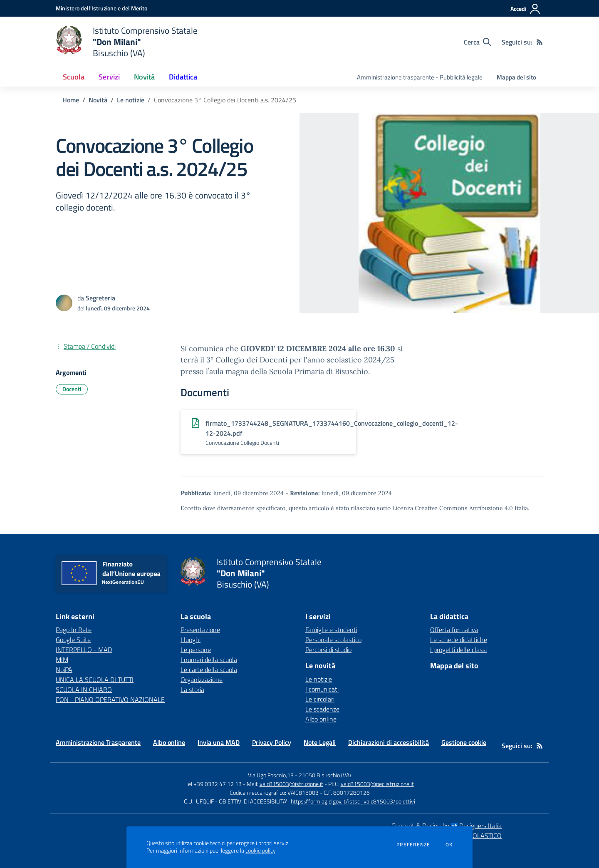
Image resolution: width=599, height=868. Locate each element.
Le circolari (320, 699)
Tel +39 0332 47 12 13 (214, 784)
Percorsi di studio (328, 650)
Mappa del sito (516, 77)
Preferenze (413, 845)
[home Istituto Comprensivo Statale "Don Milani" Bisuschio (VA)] (127, 42)
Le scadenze (322, 709)
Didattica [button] (183, 77)
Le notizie (131, 100)
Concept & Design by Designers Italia (447, 826)
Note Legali (320, 742)
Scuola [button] (74, 77)
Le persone (196, 650)
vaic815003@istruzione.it (291, 784)
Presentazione (200, 630)
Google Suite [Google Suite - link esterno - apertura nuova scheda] (73, 640)
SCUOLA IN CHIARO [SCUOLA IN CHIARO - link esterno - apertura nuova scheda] (84, 689)
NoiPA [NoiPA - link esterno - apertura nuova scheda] (64, 670)
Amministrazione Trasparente (98, 742)
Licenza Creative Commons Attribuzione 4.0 (453, 508)
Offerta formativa (454, 630)
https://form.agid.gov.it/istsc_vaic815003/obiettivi (353, 801)
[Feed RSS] (540, 42)
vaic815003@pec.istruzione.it (377, 784)
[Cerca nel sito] (477, 42)
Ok (449, 845)
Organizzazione (202, 680)
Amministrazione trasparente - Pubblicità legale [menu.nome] (420, 77)
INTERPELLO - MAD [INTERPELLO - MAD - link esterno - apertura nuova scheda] (84, 650)
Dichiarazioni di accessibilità (389, 742)
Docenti (72, 389)
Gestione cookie (464, 742)
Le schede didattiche (459, 640)
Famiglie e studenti (331, 630)
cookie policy (260, 851)
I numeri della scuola (209, 660)
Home (71, 100)
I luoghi (191, 640)
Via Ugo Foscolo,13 (271, 775)
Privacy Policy (272, 742)
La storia (192, 689)
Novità (98, 100)
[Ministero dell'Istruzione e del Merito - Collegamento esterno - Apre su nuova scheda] (101, 8)
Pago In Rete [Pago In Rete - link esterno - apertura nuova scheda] (74, 630)
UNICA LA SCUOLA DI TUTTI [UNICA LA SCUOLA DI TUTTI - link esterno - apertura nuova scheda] (95, 680)
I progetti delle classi (458, 650)
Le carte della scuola (209, 670)
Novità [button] (144, 77)
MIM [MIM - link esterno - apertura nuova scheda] (62, 660)
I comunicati (322, 689)
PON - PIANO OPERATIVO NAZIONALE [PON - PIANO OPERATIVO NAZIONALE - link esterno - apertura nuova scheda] (110, 699)
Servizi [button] (109, 77)
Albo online (321, 719)
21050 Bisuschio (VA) (325, 775)
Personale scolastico (333, 640)
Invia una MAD (219, 742)
